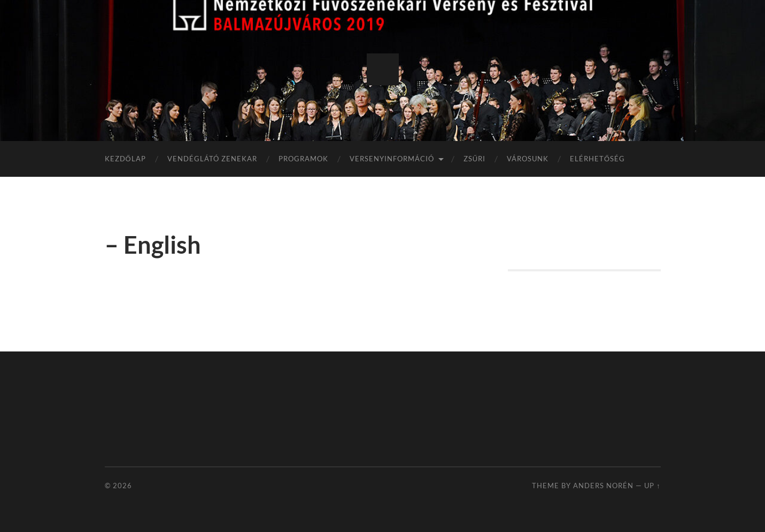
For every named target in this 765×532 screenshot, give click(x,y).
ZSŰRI (474, 159)
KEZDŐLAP (125, 159)
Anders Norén (603, 486)
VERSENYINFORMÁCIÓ (392, 159)
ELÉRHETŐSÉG (597, 159)
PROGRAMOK (303, 159)
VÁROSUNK (528, 159)
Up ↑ (652, 486)
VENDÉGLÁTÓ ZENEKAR (212, 159)
